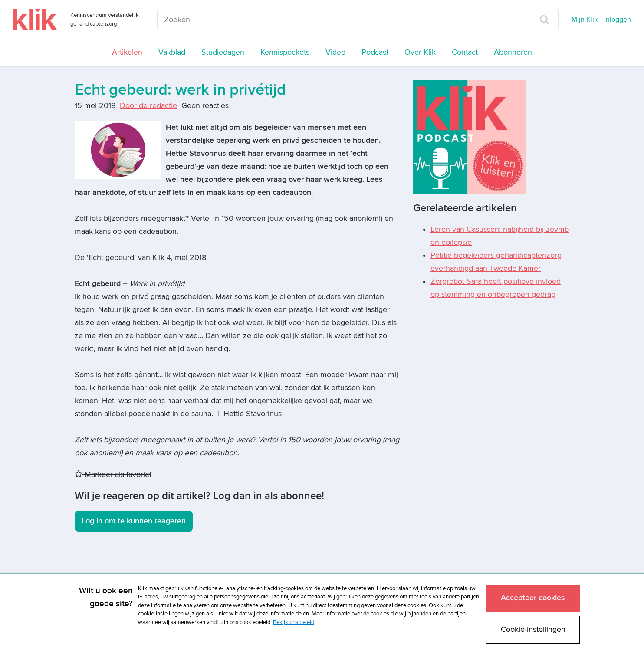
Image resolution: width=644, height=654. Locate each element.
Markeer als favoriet (113, 475)
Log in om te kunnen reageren (134, 521)
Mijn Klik (585, 20)
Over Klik (420, 52)
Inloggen (618, 20)
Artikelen (127, 52)
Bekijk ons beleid (294, 622)
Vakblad (172, 52)
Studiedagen (223, 52)
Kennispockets (285, 52)
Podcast (375, 52)
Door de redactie (148, 106)
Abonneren (513, 52)
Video (335, 52)
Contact (465, 52)
